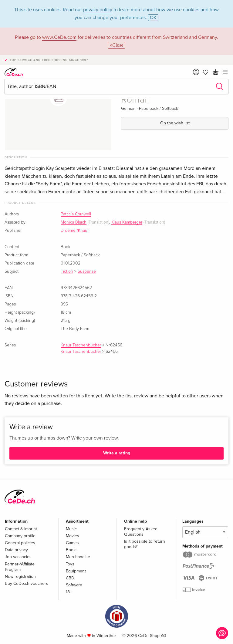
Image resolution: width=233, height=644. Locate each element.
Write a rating (117, 453)
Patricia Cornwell (76, 214)
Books (72, 550)
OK (153, 18)
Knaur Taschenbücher (81, 345)
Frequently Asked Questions (141, 532)
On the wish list (175, 123)
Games (72, 543)
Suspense (87, 271)
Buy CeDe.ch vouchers (27, 583)
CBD (70, 578)
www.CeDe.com (59, 37)
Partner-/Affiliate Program (20, 567)
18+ (69, 592)
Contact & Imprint (21, 529)
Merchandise (78, 557)
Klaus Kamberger (127, 222)
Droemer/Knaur (75, 231)
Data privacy (16, 550)
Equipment (76, 571)
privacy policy (98, 10)
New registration (20, 577)
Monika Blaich (74, 222)
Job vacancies (18, 557)
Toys (70, 564)
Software (74, 585)
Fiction (67, 271)
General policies (20, 543)
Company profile (20, 536)
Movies (73, 536)
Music (71, 529)
